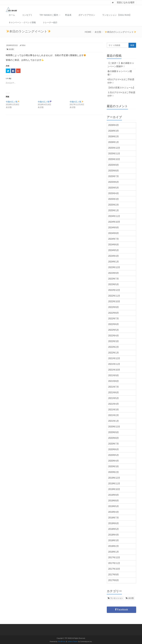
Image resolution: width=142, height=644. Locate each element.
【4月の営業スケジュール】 (121, 88)
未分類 (98, 32)
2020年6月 (114, 449)
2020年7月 (114, 444)
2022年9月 (114, 307)
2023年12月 (114, 267)
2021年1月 (114, 421)
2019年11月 (114, 484)
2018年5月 (114, 529)
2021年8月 (114, 381)
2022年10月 (114, 301)
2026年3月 (114, 131)
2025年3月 (114, 199)
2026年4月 (114, 125)
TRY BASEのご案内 (49, 15)
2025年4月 (114, 193)
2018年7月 (114, 518)
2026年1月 (114, 142)
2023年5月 (114, 284)
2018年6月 (114, 523)
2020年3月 (114, 466)
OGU (24, 45)
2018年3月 (114, 540)
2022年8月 (114, 313)
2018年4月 (114, 535)
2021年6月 (114, 392)
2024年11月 (114, 216)
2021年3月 (114, 410)
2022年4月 (114, 336)
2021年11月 (114, 364)
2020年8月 (114, 438)
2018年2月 (114, 546)
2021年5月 (114, 398)
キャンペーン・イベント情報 (22, 22)
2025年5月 (114, 188)
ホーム (12, 15)
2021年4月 (114, 404)
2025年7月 (114, 176)
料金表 (68, 15)
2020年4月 (114, 461)
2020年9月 (114, 432)
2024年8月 (114, 233)
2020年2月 (114, 472)
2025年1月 (114, 210)
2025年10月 (114, 159)
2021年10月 (114, 370)
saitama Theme (73, 642)
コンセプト (27, 15)
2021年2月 (114, 415)
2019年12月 (114, 478)
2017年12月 (114, 557)
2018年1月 (114, 552)
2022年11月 (114, 296)
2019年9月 (114, 495)
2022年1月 (114, 353)
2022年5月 (114, 330)
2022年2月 (114, 347)
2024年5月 (114, 250)
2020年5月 (114, 455)
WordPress (62, 642)
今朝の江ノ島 (13, 102)
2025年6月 (114, 182)
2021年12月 (114, 358)
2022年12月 (114, 290)
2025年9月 (114, 165)
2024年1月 (114, 262)
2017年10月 (114, 569)
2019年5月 (114, 506)
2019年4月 (114, 512)
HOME (88, 32)
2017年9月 (114, 575)
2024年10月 (114, 222)
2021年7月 (114, 387)
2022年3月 (114, 341)
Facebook (121, 610)
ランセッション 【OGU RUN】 (117, 15)
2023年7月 (114, 279)
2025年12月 (114, 148)
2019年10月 (114, 489)
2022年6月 (114, 324)
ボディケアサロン (87, 15)
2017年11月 (114, 563)
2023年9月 (114, 273)
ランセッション (117, 598)
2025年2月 (114, 205)
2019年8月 (114, 501)
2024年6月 (114, 245)
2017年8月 (114, 580)
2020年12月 (114, 427)
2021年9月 (114, 375)
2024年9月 (114, 228)
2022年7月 (114, 319)
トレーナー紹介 (50, 22)
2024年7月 (114, 239)
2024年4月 (114, 256)
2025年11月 (114, 154)
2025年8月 (114, 171)
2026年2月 (114, 136)
